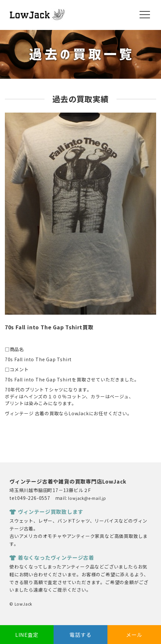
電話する (80, 635)
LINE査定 (27, 635)
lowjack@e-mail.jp (87, 498)
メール (134, 635)
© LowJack (21, 604)
